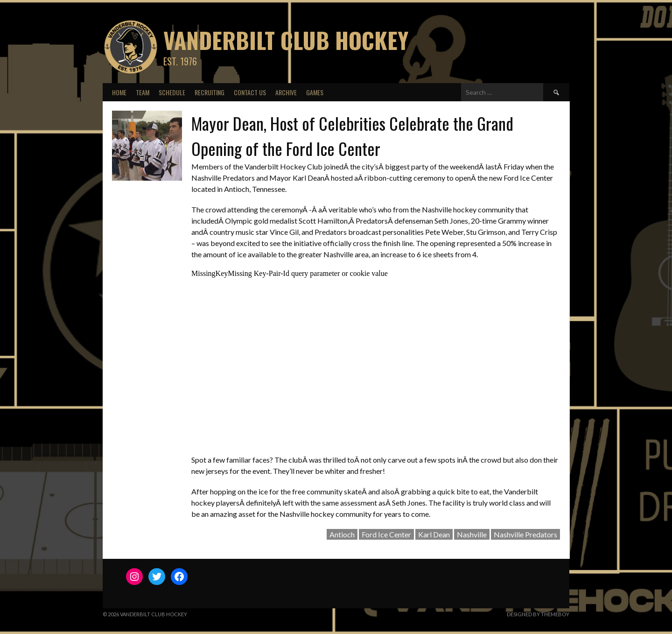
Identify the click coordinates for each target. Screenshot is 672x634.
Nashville (472, 534)
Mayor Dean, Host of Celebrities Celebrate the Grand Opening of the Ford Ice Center (352, 136)
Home (119, 92)
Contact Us (250, 92)
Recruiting (210, 92)
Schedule (172, 92)
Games (315, 92)
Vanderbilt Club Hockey (286, 40)
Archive (286, 92)
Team (143, 92)
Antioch (342, 534)
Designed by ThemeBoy (538, 614)
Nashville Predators (525, 534)
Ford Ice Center (386, 534)
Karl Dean (434, 534)
